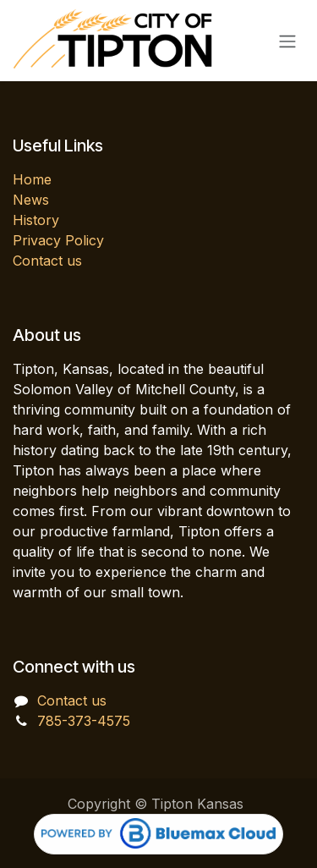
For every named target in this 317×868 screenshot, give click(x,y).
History (36, 220)
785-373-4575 (84, 721)
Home (32, 179)
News (31, 200)
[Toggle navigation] (287, 41)
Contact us (47, 261)
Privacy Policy (58, 240)
